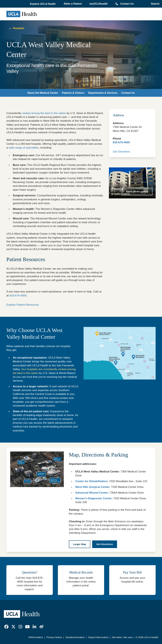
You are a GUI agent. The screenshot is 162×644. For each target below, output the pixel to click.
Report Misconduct (98, 637)
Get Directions (121, 152)
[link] (6, 627)
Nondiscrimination (75, 637)
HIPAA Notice (36, 637)
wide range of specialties (24, 148)
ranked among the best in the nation (44, 113)
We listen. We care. (123, 637)
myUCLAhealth (98, 4)
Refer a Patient (73, 4)
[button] (43, 4)
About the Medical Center (43, 93)
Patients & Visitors (73, 93)
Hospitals (18, 28)
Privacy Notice (54, 637)
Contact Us (127, 4)
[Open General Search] (154, 4)
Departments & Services (103, 93)
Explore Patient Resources (23, 305)
